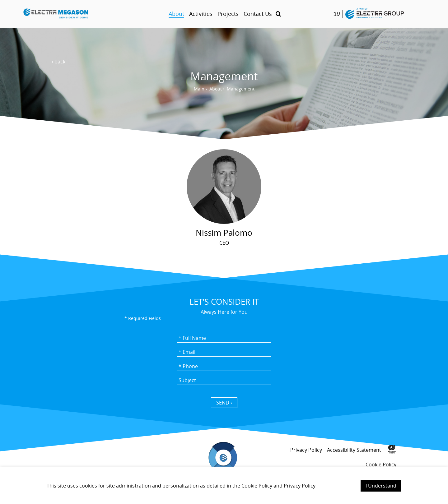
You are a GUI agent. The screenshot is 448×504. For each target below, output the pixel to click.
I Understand (381, 486)
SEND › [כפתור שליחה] (224, 403)
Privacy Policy (300, 486)
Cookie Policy (257, 486)
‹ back (58, 62)
